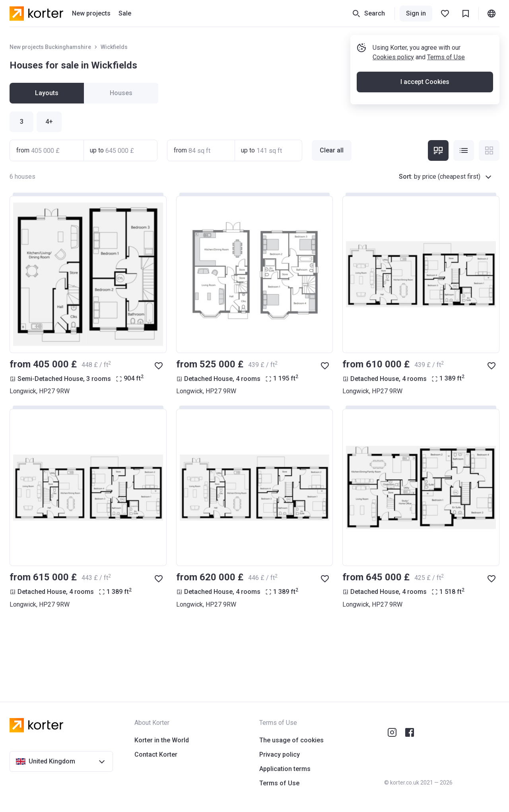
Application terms (285, 769)
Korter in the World (162, 740)
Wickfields (114, 47)
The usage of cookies (291, 740)
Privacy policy (280, 754)
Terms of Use (446, 57)
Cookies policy (393, 57)
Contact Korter (156, 754)
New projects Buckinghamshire (50, 47)
